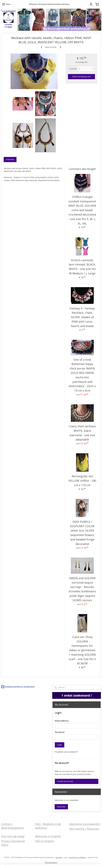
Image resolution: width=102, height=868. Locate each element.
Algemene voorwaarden (85, 824)
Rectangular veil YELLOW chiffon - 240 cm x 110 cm (82, 481)
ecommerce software (77, 857)
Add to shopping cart (81, 77)
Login (59, 745)
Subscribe (61, 807)
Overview (10, 159)
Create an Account (65, 781)
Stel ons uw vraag (13, 836)
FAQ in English (45, 841)
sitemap (59, 857)
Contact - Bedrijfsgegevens (13, 826)
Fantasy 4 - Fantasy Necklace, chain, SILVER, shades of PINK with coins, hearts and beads (82, 317)
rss (65, 857)
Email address (62, 721)
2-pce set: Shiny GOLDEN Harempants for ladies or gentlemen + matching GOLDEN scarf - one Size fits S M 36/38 (82, 650)
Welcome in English (48, 836)
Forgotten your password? (66, 752)
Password (60, 732)
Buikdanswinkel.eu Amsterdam (18, 687)
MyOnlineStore (51, 862)
